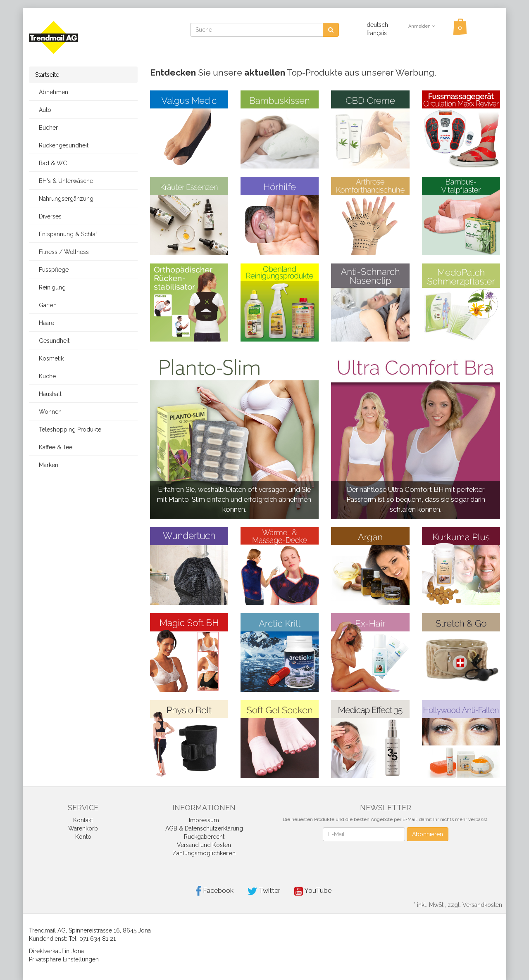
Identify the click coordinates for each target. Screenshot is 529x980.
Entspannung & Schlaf (66, 234)
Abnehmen (52, 92)
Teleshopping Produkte (68, 429)
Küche (45, 376)
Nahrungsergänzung (64, 199)
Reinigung (50, 287)
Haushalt (48, 394)
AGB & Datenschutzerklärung (204, 828)
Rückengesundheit (62, 145)
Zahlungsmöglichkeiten (204, 853)
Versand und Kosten (204, 845)
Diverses (48, 216)
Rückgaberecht (204, 837)
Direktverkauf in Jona (56, 951)
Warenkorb (83, 828)
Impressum (204, 820)
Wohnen (48, 412)
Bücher (46, 128)
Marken (47, 465)
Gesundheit (52, 341)
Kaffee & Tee (54, 447)
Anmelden (422, 26)
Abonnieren (428, 834)
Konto (83, 837)
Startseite (47, 75)
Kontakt (83, 820)
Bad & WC (51, 163)
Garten (46, 305)
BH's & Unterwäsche (64, 181)
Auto (43, 110)
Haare (45, 323)
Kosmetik (49, 358)
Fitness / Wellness (62, 252)
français (377, 33)
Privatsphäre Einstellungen (64, 959)
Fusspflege (52, 270)
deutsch (377, 25)
